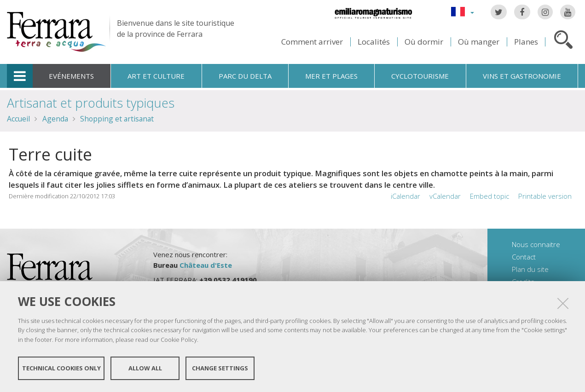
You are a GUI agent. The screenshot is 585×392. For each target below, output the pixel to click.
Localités (374, 42)
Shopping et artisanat (117, 119)
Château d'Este (206, 265)
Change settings (220, 368)
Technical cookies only (61, 368)
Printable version (545, 196)
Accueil (18, 119)
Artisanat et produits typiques (91, 103)
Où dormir (424, 42)
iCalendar (405, 196)
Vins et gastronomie (522, 76)
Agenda (55, 119)
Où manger (479, 42)
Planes (526, 42)
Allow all (145, 368)
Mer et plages (331, 76)
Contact (524, 257)
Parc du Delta (245, 76)
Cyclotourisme (420, 76)
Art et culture (156, 76)
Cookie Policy (179, 340)
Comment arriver (312, 42)
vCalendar (445, 196)
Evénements (71, 76)
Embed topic (489, 196)
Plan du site (530, 269)
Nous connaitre (536, 244)
